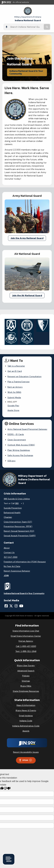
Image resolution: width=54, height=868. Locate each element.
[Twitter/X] (11, 606)
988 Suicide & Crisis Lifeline (17, 499)
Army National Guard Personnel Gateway (27, 429)
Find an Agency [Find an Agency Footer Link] (26, 641)
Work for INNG (14, 392)
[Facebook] (6, 606)
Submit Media (14, 397)
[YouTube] (21, 606)
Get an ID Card (15, 371)
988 (17, 503)
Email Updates (26, 716)
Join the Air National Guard (27, 295)
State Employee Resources (26, 691)
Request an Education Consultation (24, 376)
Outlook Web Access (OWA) (21, 445)
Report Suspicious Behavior (17, 571)
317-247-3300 (11, 557)
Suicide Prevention (13, 508)
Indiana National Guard (28, 19)
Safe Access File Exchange (20, 455)
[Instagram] (16, 606)
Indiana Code (26, 721)
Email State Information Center (26, 636)
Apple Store (13, 410)
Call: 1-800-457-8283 (26, 646)
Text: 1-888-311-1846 (26, 651)
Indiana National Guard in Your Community (26, 72)
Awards (26, 731)
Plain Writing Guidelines (19, 450)
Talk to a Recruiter (16, 366)
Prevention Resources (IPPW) (18, 526)
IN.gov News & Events (26, 710)
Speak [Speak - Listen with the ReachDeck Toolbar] (25, 760)
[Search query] (26, 27)
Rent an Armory (15, 387)
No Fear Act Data (12, 566)
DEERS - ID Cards (16, 434)
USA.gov (12, 461)
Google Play (13, 406)
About (7, 548)
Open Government (17, 440)
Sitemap (26, 681)
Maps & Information (26, 705)
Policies (26, 676)
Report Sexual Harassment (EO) (19, 531)
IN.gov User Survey (26, 666)
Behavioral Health (12, 513)
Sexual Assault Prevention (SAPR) (20, 536)
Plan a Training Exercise (19, 382)
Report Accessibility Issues (26, 752)
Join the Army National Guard (27, 238)
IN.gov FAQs (26, 686)
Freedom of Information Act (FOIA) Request (25, 562)
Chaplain (8, 517)
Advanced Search (26, 671)
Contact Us (9, 552)
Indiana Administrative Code (26, 726)
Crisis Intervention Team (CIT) (18, 522)
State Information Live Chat (26, 631)
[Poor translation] (7, 788)
